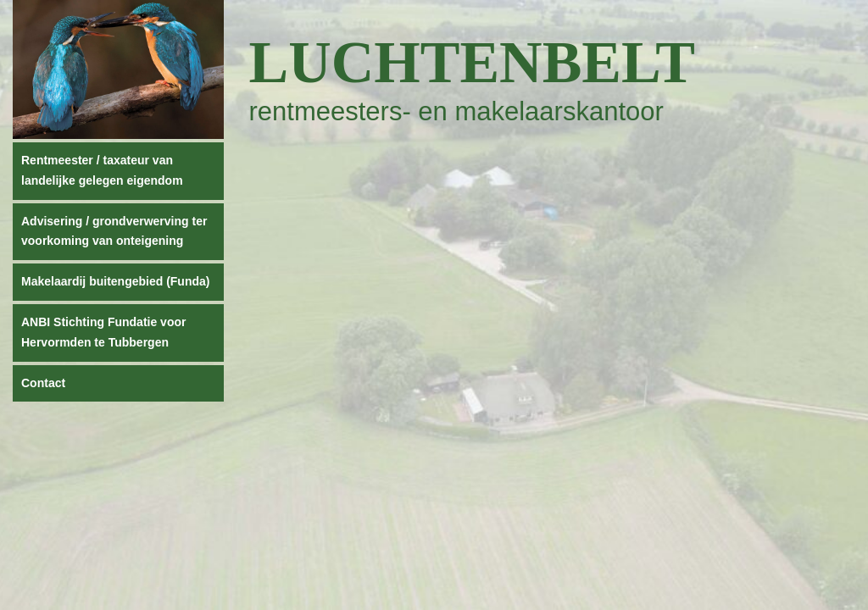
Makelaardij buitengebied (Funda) (115, 281)
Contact (43, 383)
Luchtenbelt (473, 62)
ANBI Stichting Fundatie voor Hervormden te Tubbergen (103, 332)
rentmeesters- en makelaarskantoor (456, 111)
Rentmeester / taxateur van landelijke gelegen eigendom (102, 170)
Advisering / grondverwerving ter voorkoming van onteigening (114, 231)
